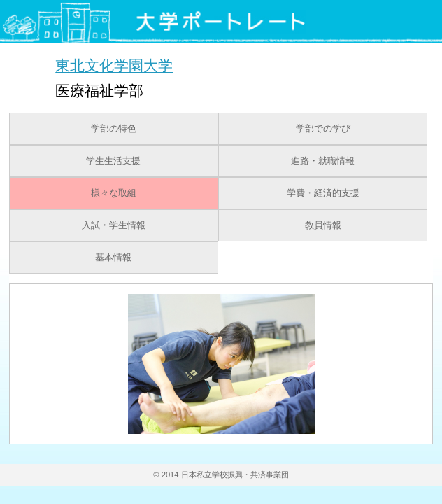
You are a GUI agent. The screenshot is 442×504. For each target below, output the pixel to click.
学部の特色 (114, 129)
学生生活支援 (113, 161)
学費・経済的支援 (323, 193)
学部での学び (323, 129)
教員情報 (323, 225)
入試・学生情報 (114, 225)
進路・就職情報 (323, 161)
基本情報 (113, 258)
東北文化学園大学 (114, 65)
